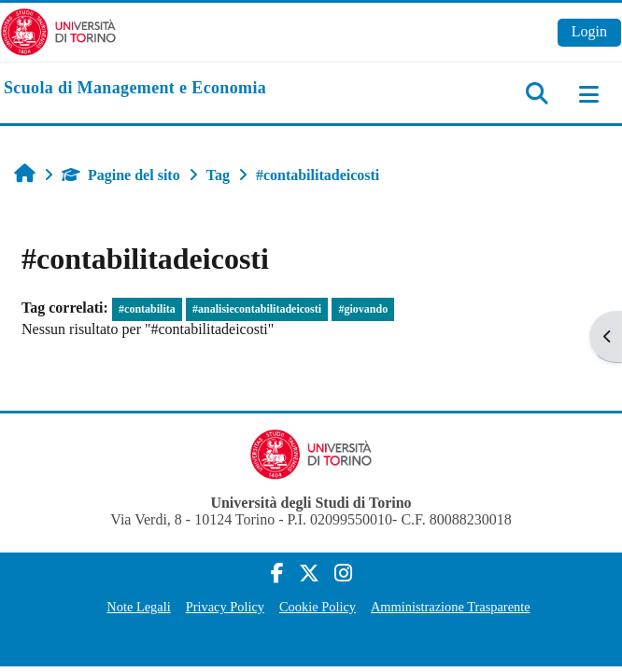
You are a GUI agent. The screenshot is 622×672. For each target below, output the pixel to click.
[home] (135, 89)
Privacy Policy (225, 607)
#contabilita (147, 309)
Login (589, 31)
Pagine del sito (121, 175)
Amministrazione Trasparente (451, 607)
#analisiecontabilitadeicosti (257, 309)
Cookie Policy (318, 607)
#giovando (363, 309)
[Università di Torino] (58, 30)
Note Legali (138, 607)
